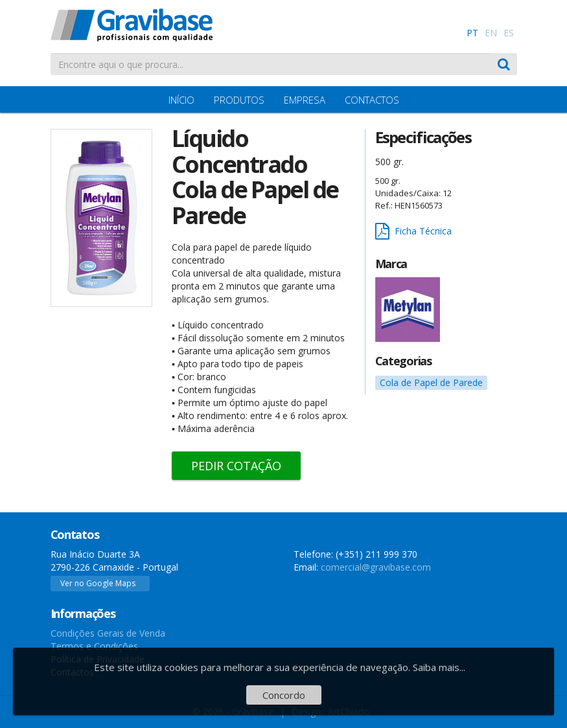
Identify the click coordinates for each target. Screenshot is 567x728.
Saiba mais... (439, 667)
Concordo (284, 695)
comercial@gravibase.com (376, 567)
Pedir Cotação (236, 466)
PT (472, 33)
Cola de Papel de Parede (431, 382)
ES (509, 33)
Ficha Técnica (413, 232)
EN (491, 33)
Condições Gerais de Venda (108, 633)
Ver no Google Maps (98, 583)
